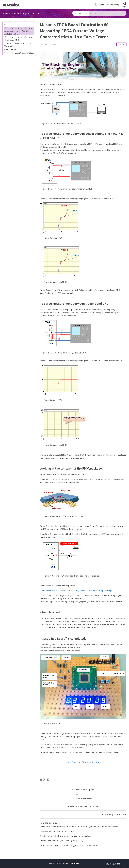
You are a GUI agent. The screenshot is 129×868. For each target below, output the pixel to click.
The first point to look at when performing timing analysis (65, 836)
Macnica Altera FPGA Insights (16, 13)
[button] (125, 5)
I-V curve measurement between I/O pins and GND (19, 38)
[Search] (108, 13)
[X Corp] (44, 780)
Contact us (93, 806)
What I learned (10, 49)
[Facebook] (41, 780)
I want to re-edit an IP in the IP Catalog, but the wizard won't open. (70, 845)
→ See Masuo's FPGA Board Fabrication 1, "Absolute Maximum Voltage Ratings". (77, 590)
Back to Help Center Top (114, 814)
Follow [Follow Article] (121, 44)
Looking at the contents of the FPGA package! (18, 45)
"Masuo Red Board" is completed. (19, 53)
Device (36, 13)
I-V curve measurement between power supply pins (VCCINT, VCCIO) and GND (19, 31)
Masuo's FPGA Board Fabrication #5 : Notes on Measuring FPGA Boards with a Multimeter (79, 826)
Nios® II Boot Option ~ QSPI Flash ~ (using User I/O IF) (63, 841)
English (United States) (118, 864)
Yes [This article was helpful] (77, 794)
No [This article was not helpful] (90, 794)
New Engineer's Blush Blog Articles (83, 762)
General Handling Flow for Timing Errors (58, 831)
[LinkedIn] (48, 780)
